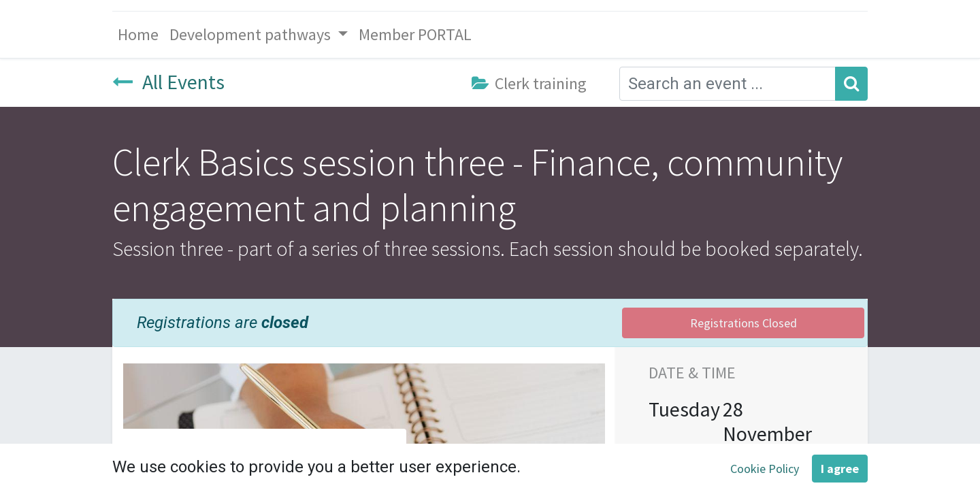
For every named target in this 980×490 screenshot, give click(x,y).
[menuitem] (138, 35)
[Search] (851, 84)
